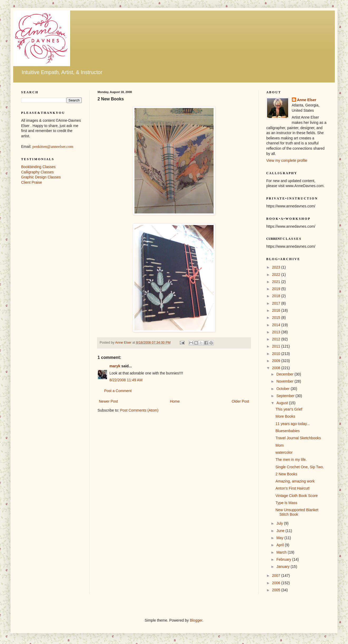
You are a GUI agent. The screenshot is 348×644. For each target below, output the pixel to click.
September (286, 396)
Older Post (240, 401)
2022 (277, 275)
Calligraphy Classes (37, 172)
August (282, 403)
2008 (277, 368)
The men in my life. (291, 460)
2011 (277, 346)
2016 (277, 310)
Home (175, 401)
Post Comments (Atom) (139, 410)
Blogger (196, 620)
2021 (277, 282)
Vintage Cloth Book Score (297, 496)
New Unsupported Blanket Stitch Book (297, 512)
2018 (277, 296)
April (281, 545)
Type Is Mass (286, 503)
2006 (277, 583)
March (282, 552)
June (281, 531)
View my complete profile (287, 160)
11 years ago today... (293, 424)
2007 (277, 575)
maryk (115, 366)
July (280, 523)
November (285, 381)
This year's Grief (289, 409)
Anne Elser (307, 100)
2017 (277, 303)
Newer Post (108, 401)
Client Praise (32, 182)
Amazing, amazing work (295, 481)
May (280, 538)
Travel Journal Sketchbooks (298, 438)
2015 (277, 318)
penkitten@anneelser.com (53, 147)
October (283, 389)
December (285, 374)
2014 (277, 325)
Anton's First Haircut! (293, 488)
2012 (277, 339)
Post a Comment (118, 391)
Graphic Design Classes (41, 177)
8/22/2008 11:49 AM (126, 380)
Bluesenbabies (288, 431)
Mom (280, 445)
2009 (277, 361)
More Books (285, 416)
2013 (277, 332)
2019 (277, 289)
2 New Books (286, 474)
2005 (277, 590)
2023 (277, 267)
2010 (277, 354)
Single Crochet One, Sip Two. (300, 467)
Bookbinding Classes (38, 167)
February (284, 559)
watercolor (284, 452)
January (283, 567)
